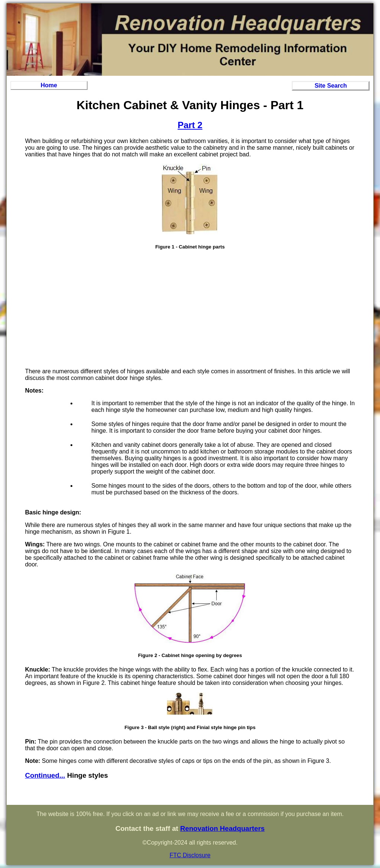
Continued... (45, 775)
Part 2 (190, 125)
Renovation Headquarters (222, 828)
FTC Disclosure (190, 855)
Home (49, 85)
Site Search (331, 86)
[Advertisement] (190, 310)
